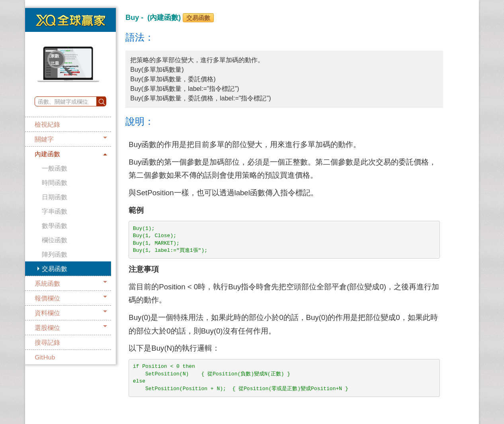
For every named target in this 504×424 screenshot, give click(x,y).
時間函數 (55, 182)
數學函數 (55, 225)
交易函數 (55, 268)
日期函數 (55, 197)
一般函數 (55, 168)
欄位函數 (55, 240)
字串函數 (55, 211)
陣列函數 (55, 254)
